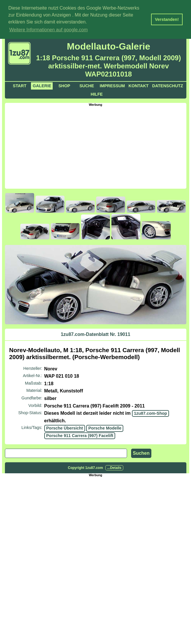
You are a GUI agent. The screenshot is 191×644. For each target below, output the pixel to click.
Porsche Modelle (105, 427)
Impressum (112, 85)
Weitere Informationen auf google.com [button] (48, 30)
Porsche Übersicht (65, 427)
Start (20, 85)
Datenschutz (168, 85)
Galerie (42, 85)
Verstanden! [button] (167, 19)
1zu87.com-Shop (150, 413)
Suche (87, 85)
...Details (114, 467)
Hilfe (97, 93)
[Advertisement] (98, 146)
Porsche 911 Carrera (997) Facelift (80, 435)
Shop (64, 85)
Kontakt (138, 85)
